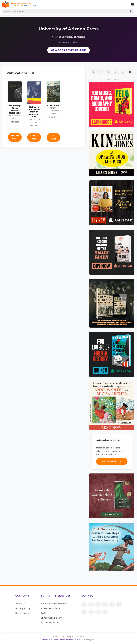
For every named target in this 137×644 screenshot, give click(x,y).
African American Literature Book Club (60, 640)
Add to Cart (15, 137)
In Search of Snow (53, 107)
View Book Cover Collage (68, 50)
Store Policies (23, 613)
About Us (20, 604)
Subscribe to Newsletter (54, 604)
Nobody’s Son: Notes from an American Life (34, 112)
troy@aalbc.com (52, 618)
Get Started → (112, 461)
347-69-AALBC (51, 623)
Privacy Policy (23, 608)
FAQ (43, 613)
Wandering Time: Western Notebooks (15, 109)
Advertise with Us (51, 608)
